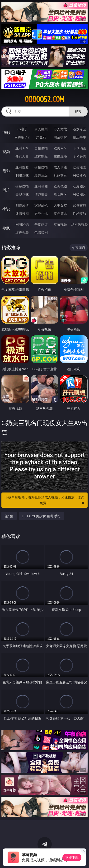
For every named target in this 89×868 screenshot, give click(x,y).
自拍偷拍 (41, 148)
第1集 (9, 516)
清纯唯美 (41, 194)
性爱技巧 (80, 213)
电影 (6, 171)
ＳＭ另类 (80, 156)
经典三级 (41, 175)
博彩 (6, 132)
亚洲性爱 (22, 167)
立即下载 (72, 857)
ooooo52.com (44, 99)
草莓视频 (60, 224)
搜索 (78, 111)
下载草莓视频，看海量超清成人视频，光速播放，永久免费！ (45, 500)
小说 (6, 209)
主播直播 (60, 156)
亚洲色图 (41, 186)
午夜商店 (41, 224)
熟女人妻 (22, 156)
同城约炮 (22, 224)
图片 (6, 190)
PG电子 (22, 129)
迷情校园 (22, 213)
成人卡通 (60, 167)
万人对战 (60, 129)
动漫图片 (80, 186)
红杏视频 (22, 232)
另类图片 (80, 194)
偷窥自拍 (22, 186)
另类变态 (80, 175)
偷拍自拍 (41, 167)
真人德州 (41, 129)
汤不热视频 (80, 224)
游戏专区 (80, 129)
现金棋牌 (60, 137)
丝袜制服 (41, 156)
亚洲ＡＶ (22, 148)
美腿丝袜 (22, 194)
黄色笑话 (60, 213)
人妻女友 (60, 205)
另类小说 (41, 213)
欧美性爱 (80, 167)
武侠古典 (80, 205)
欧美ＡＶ (60, 148)
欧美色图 (60, 186)
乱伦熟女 (60, 175)
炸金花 (41, 137)
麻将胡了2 (22, 137)
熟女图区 (60, 194)
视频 (6, 152)
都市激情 (22, 205)
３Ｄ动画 (80, 148)
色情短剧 (41, 232)
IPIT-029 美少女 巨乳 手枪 (42, 516)
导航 (6, 228)
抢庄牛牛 (80, 137)
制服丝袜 (22, 175)
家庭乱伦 (41, 205)
